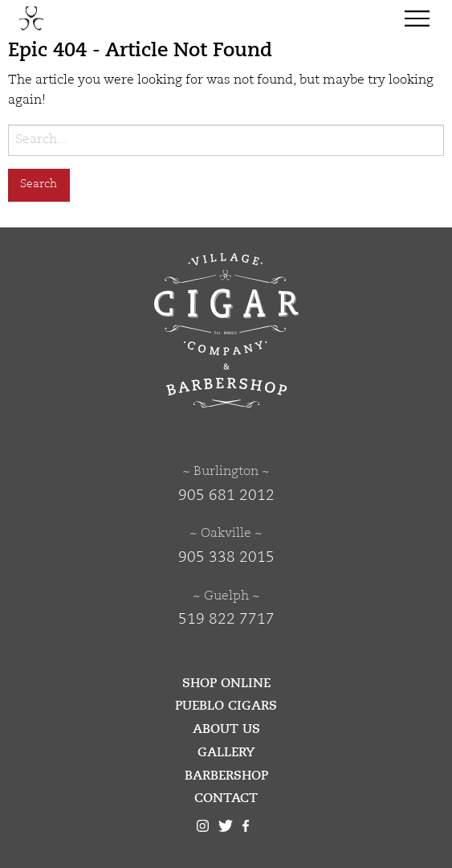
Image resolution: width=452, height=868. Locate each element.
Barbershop (226, 776)
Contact (226, 798)
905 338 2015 (226, 558)
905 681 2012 (226, 496)
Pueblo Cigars (226, 706)
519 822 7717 (226, 620)
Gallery (226, 752)
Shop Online (226, 683)
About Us (226, 729)
